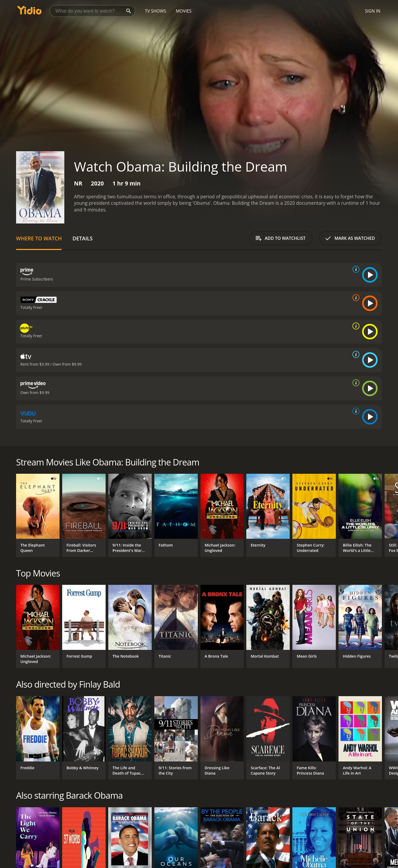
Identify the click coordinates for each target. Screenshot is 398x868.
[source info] (355, 269)
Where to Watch (39, 238)
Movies (184, 11)
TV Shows (156, 11)
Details (82, 238)
